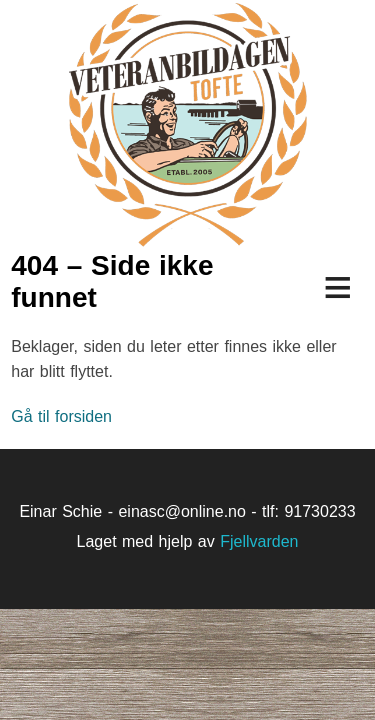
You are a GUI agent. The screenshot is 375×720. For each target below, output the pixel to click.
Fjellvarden (259, 541)
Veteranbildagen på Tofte (187, 125)
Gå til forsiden (61, 416)
